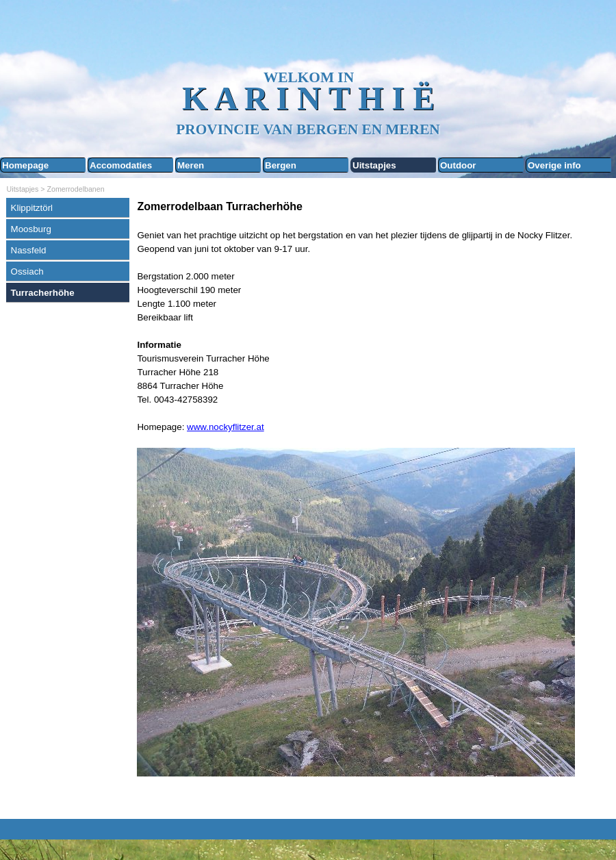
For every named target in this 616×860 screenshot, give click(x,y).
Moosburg (31, 229)
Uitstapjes (374, 165)
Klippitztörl (32, 208)
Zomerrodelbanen (76, 189)
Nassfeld (29, 250)
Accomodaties (121, 165)
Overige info (554, 165)
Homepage (25, 165)
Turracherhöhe (43, 293)
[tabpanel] (373, 506)
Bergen (281, 165)
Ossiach (27, 271)
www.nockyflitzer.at (226, 427)
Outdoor (458, 165)
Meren (191, 165)
